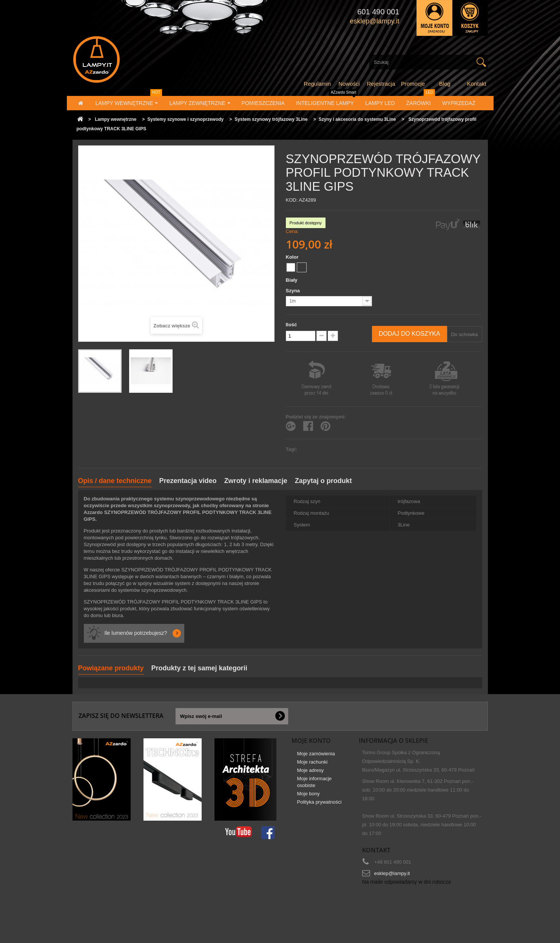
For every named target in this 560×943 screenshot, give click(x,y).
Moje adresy (311, 774)
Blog (445, 84)
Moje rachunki (312, 765)
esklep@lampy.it (392, 873)
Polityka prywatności (319, 805)
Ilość (292, 325)
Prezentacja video (188, 481)
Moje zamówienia (316, 757)
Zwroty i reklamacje (256, 481)
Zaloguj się (434, 18)
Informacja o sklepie (393, 741)
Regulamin (317, 84)
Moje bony (309, 797)
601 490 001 (378, 12)
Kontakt (477, 84)
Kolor (293, 257)
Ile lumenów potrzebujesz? (136, 633)
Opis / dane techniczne (115, 481)
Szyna (294, 291)
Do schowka (465, 334)
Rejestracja (381, 84)
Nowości (349, 84)
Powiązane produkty (111, 668)
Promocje (413, 84)
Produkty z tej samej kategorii (199, 668)
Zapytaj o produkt (323, 481)
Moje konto (311, 741)
